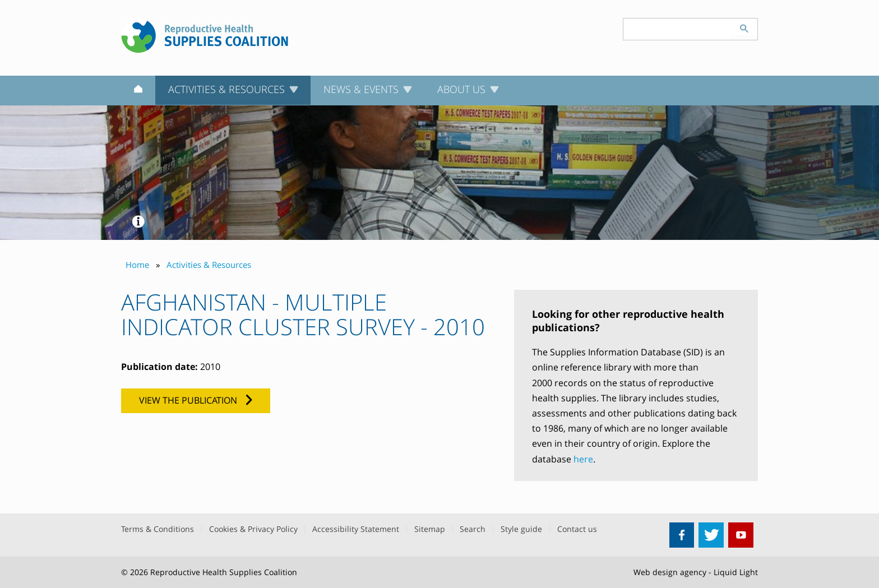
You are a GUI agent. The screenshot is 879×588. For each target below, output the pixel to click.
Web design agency (670, 572)
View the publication (188, 400)
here (583, 459)
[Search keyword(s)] (677, 29)
